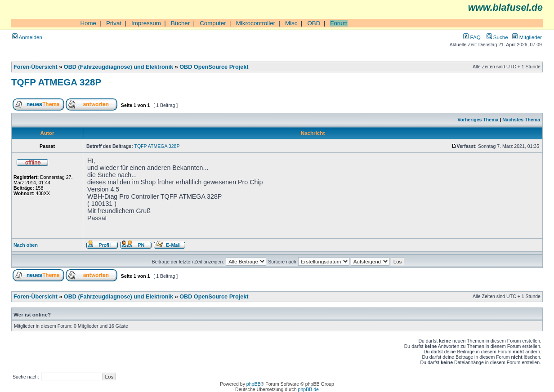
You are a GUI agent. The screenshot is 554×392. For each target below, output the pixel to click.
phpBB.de (308, 389)
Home (88, 23)
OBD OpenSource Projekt (214, 67)
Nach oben (26, 245)
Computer (213, 23)
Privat (114, 23)
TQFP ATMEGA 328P (56, 82)
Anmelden (27, 37)
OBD (314, 23)
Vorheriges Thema (478, 120)
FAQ (472, 37)
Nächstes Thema (521, 120)
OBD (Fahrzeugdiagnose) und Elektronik (118, 67)
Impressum (146, 23)
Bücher (180, 23)
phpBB (254, 384)
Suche (497, 37)
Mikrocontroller (256, 23)
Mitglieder (527, 37)
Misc (291, 23)
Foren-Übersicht (36, 67)
